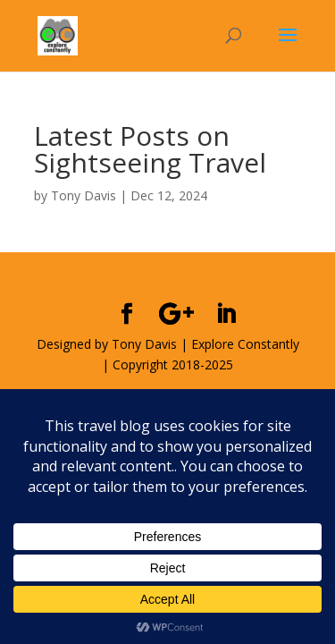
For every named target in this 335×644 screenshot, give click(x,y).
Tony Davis (84, 195)
